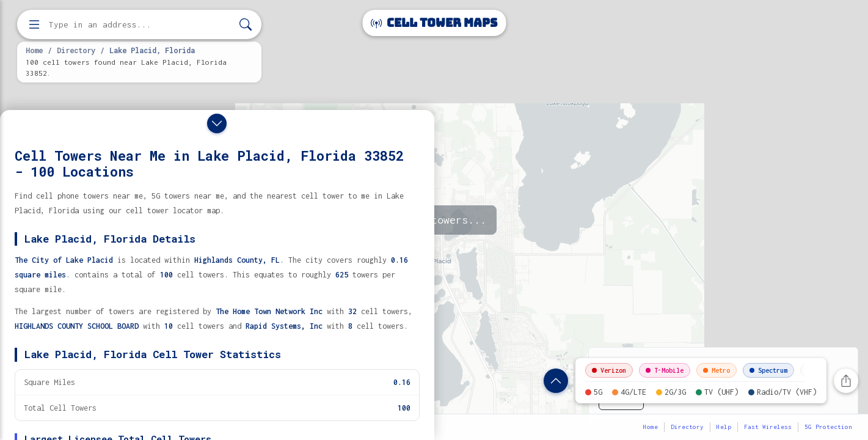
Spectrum (768, 370)
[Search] (246, 25)
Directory (76, 50)
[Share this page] (846, 381)
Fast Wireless (768, 427)
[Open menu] (34, 24)
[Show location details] (556, 381)
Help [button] (724, 427)
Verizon (609, 370)
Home (34, 50)
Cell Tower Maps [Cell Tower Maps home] (434, 23)
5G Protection (828, 427)
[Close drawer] (217, 123)
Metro (717, 370)
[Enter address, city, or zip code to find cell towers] (140, 25)
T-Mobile (665, 370)
